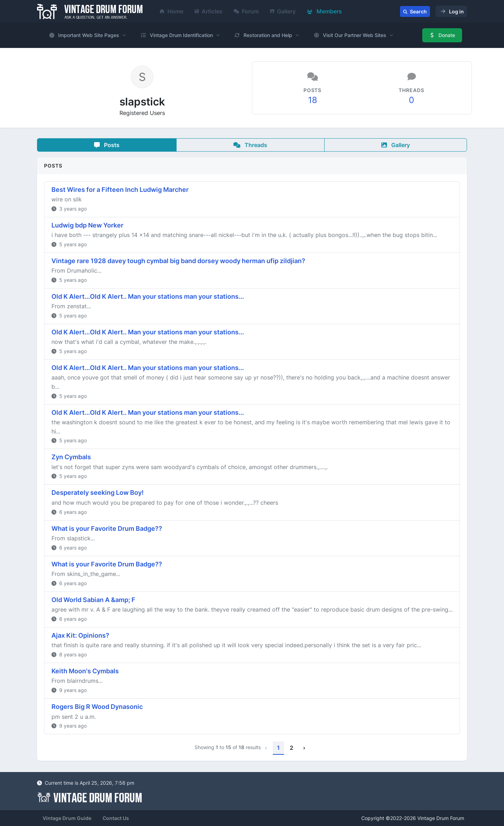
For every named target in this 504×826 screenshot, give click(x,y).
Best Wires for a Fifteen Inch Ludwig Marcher (120, 190)
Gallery (283, 11)
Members (324, 11)
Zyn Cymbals (71, 457)
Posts (107, 145)
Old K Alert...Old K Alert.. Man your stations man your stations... (148, 296)
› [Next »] (304, 748)
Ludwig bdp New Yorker (87, 225)
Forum (246, 11)
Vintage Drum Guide (67, 818)
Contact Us (116, 818)
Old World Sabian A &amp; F (93, 600)
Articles (208, 11)
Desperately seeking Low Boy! (98, 493)
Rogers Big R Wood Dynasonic (97, 707)
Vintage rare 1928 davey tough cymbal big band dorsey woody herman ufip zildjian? (178, 261)
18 (313, 100)
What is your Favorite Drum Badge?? (107, 529)
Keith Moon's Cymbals (85, 671)
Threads (250, 145)
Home (171, 11)
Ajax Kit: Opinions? (80, 635)
